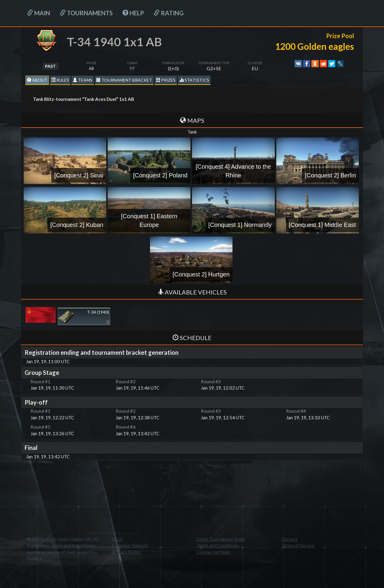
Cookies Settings (213, 552)
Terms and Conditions (218, 545)
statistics (194, 80)
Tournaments (86, 13)
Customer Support (130, 545)
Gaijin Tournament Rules (221, 539)
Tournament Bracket (124, 80)
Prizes (166, 80)
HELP (133, 13)
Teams (83, 80)
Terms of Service (298, 545)
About (37, 80)
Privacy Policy (126, 552)
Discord (289, 539)
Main (39, 13)
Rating (169, 13)
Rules (60, 80)
